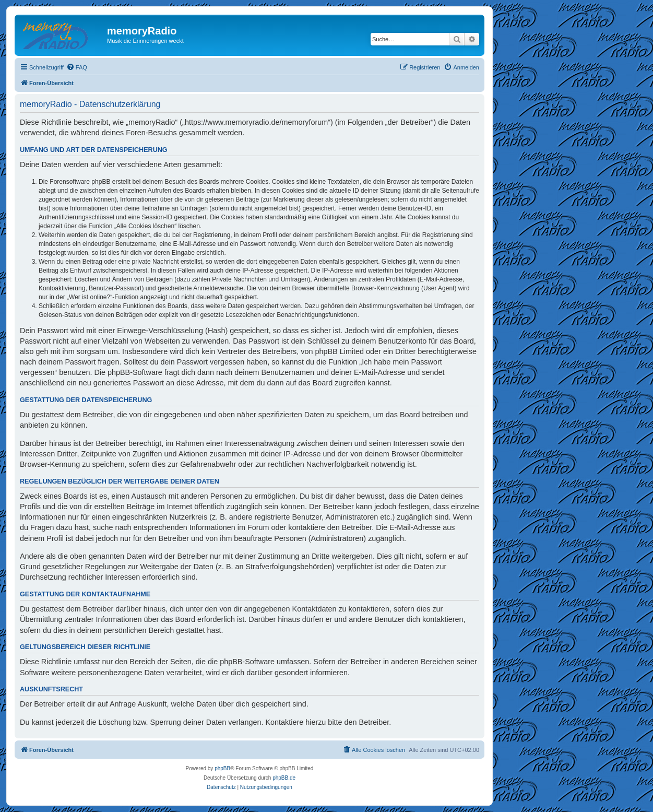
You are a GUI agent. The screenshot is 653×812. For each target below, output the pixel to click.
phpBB (222, 768)
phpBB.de (284, 778)
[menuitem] (77, 67)
